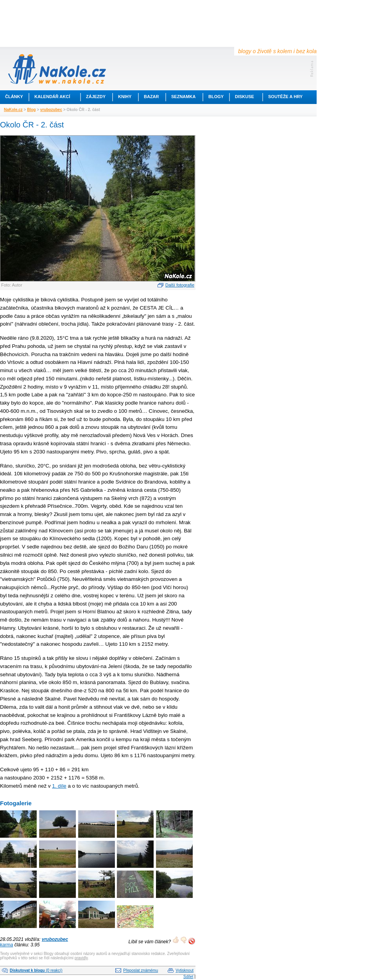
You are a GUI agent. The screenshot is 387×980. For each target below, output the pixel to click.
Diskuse (245, 97)
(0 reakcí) (36, 970)
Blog (31, 110)
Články (14, 97)
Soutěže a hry (285, 97)
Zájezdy (96, 97)
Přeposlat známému (141, 970)
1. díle (59, 786)
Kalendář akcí (52, 97)
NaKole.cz (13, 110)
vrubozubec (51, 110)
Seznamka (183, 97)
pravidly (81, 958)
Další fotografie (180, 285)
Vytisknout (185, 970)
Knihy (125, 97)
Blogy (216, 97)
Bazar (151, 97)
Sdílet (188, 977)
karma (6, 945)
